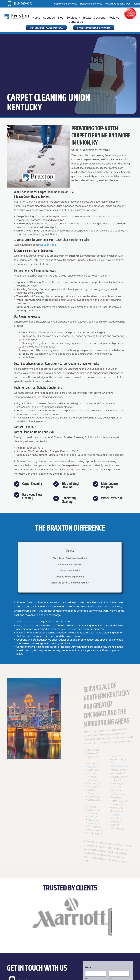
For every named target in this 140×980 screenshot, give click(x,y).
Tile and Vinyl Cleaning (70, 485)
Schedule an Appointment (46, 28)
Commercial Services (66, 4)
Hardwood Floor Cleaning (32, 496)
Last (111, 978)
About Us (49, 18)
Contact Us (76, 22)
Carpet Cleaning (32, 484)
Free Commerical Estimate (94, 28)
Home (36, 18)
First (87, 978)
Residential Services (91, 4)
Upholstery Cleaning (69, 500)
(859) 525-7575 (23, 3)
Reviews (114, 18)
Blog (61, 18)
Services (72, 18)
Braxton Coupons (94, 18)
